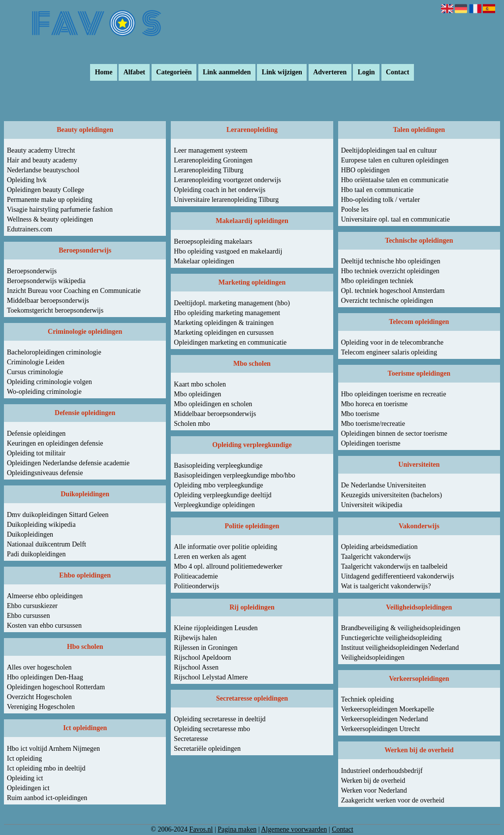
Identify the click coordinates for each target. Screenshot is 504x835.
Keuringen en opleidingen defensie (55, 443)
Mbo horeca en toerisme (375, 404)
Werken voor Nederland (374, 790)
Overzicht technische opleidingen (387, 301)
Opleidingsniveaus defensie (45, 473)
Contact (397, 73)
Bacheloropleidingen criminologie (54, 352)
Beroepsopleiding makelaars (213, 241)
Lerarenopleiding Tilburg (208, 170)
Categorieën (174, 73)
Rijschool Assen (196, 667)
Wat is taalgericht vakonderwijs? (386, 586)
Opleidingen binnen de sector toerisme (394, 434)
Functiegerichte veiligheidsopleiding (392, 638)
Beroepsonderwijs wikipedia (46, 281)
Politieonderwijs (196, 586)
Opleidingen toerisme (371, 443)
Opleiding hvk (27, 180)
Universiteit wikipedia (372, 505)
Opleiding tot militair (36, 453)
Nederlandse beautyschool (43, 170)
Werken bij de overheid (373, 781)
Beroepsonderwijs (32, 271)
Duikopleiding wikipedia (41, 525)
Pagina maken (237, 829)
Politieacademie (196, 576)
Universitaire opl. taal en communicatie (395, 219)
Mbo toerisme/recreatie (373, 424)
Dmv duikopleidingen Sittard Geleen (58, 515)
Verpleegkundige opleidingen (214, 505)
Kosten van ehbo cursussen (44, 626)
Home (104, 73)
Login (366, 73)
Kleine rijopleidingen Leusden (216, 628)
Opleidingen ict (28, 788)
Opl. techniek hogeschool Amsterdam (393, 291)
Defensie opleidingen (36, 434)
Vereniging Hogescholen (41, 707)
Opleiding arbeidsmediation (379, 547)
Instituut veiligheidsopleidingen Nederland (400, 648)
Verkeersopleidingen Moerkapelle (388, 709)
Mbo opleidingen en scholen (213, 404)
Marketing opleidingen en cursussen (224, 333)
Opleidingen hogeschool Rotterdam (56, 687)
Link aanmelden (227, 73)
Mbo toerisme (360, 414)
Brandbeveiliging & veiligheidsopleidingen (401, 628)
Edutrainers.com (30, 229)
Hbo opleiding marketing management (227, 313)
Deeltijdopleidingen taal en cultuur (389, 150)
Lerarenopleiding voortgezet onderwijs (227, 180)
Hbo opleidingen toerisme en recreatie (394, 394)
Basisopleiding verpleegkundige (218, 466)
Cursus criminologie (35, 372)
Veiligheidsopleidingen (373, 658)
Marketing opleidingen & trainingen (224, 323)
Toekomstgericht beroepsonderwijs (55, 310)
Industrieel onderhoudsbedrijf (382, 771)
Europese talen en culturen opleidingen (395, 160)
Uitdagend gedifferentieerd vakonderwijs (398, 576)
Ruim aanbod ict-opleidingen (47, 798)
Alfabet (134, 73)
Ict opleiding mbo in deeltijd (46, 768)
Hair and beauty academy (42, 160)
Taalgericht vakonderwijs (376, 557)
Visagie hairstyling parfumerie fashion (60, 209)
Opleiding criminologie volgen (49, 382)
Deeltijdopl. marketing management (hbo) (232, 303)
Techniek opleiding (368, 699)
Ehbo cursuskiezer (32, 606)
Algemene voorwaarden (294, 829)
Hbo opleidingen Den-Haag (45, 677)
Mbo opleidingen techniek (377, 281)
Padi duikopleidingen (36, 554)
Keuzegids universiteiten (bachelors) (392, 495)
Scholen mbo (192, 424)
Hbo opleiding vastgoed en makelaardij (228, 251)
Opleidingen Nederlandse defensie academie (68, 463)
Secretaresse (191, 739)
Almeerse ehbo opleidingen (45, 596)
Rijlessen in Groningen (205, 648)
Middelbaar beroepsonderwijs (48, 301)
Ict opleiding (24, 758)
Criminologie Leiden (36, 362)
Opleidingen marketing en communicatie (230, 342)
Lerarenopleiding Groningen (213, 160)
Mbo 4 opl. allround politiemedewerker (228, 566)
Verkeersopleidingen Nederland (385, 719)
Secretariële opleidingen (207, 749)
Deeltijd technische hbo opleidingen (391, 261)
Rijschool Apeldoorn (202, 658)
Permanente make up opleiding (50, 200)
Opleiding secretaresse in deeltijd (220, 719)
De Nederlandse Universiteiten (384, 485)
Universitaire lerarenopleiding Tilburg (226, 200)
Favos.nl (201, 829)
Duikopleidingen (30, 534)
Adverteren (330, 73)
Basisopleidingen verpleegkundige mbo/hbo (235, 475)
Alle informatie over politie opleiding (225, 547)
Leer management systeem (210, 150)
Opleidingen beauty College (46, 190)
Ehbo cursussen (29, 616)
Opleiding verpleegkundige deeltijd (222, 495)
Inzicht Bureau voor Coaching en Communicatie (74, 291)
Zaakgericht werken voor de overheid (393, 800)
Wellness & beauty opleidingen (50, 219)
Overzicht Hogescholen (39, 697)
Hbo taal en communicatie (377, 190)
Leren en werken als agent (210, 557)
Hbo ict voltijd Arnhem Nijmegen (53, 749)
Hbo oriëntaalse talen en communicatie (395, 180)
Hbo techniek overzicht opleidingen (390, 271)
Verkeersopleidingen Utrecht (381, 729)
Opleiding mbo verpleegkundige (218, 485)
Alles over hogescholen (39, 667)
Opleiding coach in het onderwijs (220, 190)
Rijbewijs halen (195, 638)
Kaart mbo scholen (200, 384)
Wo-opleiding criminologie (44, 392)
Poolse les (355, 209)
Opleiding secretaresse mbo (212, 729)
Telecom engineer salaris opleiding (389, 352)
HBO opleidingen (365, 170)
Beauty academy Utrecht (41, 150)
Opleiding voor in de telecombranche (392, 342)
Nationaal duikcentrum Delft (47, 544)
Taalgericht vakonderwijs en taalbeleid (394, 566)
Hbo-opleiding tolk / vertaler (381, 200)
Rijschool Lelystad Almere (211, 677)
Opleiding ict (25, 778)
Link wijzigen (282, 73)
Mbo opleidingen (197, 394)
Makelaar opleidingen (204, 261)
